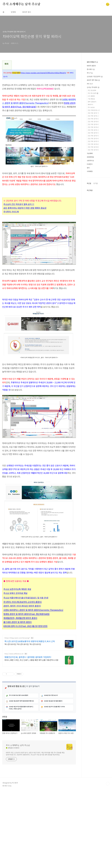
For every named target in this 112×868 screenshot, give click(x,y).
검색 (103, 4)
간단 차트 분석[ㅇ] (93, 133)
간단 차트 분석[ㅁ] (93, 124)
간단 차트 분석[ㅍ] (93, 147)
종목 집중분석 (92, 102)
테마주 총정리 (91, 66)
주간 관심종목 (92, 90)
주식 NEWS (91, 107)
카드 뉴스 (90, 84)
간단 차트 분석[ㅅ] (93, 130)
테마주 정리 (27, 12)
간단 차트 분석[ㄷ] (93, 119)
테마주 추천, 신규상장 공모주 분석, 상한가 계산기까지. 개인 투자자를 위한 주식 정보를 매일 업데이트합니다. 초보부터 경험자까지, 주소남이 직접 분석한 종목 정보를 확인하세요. (35, 831)
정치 (88, 168)
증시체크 (91, 69)
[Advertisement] (39, 475)
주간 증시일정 (93, 93)
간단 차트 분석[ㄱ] (93, 113)
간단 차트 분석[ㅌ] (93, 144)
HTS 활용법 (91, 96)
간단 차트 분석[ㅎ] (93, 150)
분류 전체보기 (92, 62)
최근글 (89, 183)
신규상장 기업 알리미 (95, 76)
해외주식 (90, 104)
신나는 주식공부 (93, 87)
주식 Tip (90, 73)
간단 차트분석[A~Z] (94, 110)
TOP (108, 861)
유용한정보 (90, 157)
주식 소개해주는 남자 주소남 (21, 4)
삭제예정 (90, 171)
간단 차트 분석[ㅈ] (93, 136)
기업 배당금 (91, 99)
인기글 (96, 183)
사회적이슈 (90, 161)
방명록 (13, 12)
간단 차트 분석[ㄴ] (93, 116)
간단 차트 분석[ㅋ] (93, 141)
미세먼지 (90, 164)
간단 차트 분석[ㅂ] (93, 127)
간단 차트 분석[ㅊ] (93, 138)
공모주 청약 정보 (93, 80)
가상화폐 (90, 153)
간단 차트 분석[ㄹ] (93, 121)
